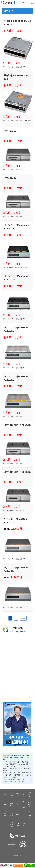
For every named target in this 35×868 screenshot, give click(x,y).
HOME (5, 794)
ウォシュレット (30, 804)
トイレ (24, 815)
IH (24, 794)
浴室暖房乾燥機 (30, 794)
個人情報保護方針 (12, 844)
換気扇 (17, 815)
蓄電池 (5, 804)
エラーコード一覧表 (11, 824)
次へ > (23, 618)
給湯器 (17, 804)
